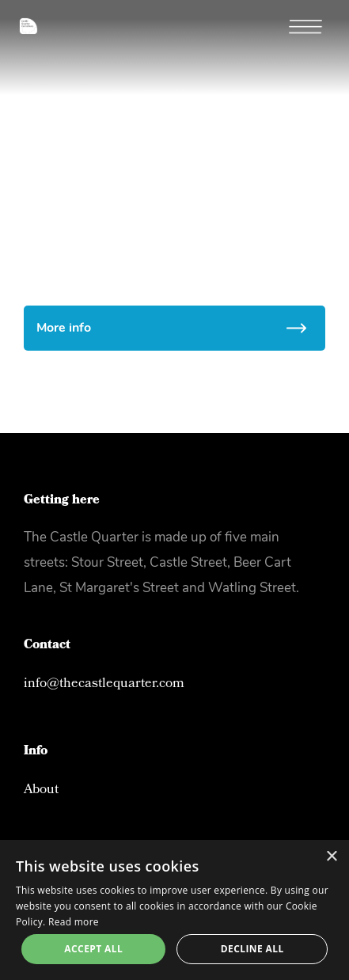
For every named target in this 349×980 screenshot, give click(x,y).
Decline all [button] (252, 949)
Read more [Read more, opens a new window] (74, 922)
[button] (313, 28)
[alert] (174, 910)
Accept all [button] (93, 949)
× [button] (331, 857)
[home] (19, 17)
